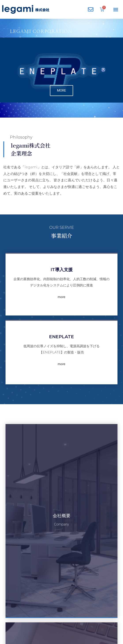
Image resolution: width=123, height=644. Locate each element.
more (61, 287)
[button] (116, 9)
